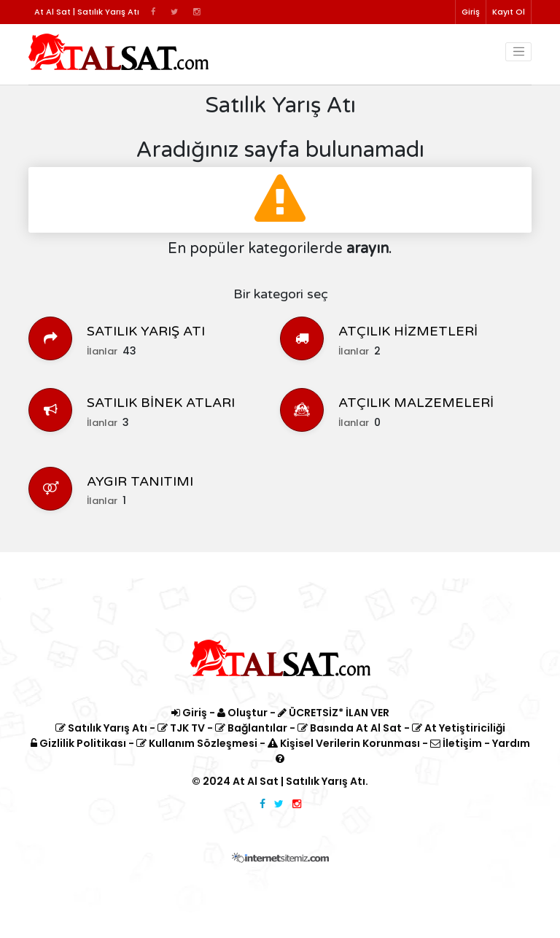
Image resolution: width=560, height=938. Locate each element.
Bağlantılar (251, 728)
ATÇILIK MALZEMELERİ (416, 403)
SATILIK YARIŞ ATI (146, 331)
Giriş (471, 12)
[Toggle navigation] (518, 52)
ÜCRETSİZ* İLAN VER (334, 713)
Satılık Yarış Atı (101, 728)
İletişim (456, 743)
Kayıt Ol (509, 12)
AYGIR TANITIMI (140, 481)
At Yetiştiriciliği (459, 728)
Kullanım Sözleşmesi (197, 743)
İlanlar (102, 351)
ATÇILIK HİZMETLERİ (408, 331)
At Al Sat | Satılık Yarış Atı (299, 781)
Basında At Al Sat (350, 728)
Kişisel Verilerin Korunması (344, 743)
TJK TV (181, 728)
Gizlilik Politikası (78, 743)
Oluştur (242, 713)
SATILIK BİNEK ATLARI (161, 403)
